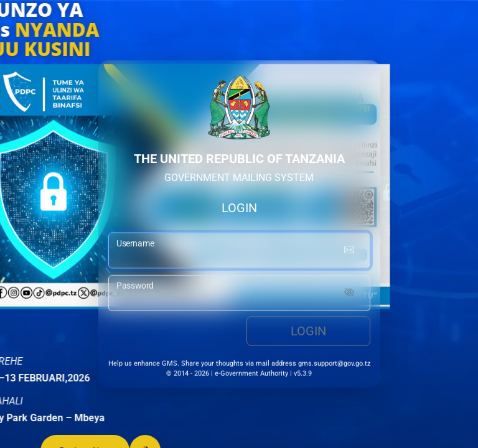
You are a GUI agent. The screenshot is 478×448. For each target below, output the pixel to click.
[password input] (239, 295)
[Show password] (349, 295)
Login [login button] (308, 333)
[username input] (239, 252)
